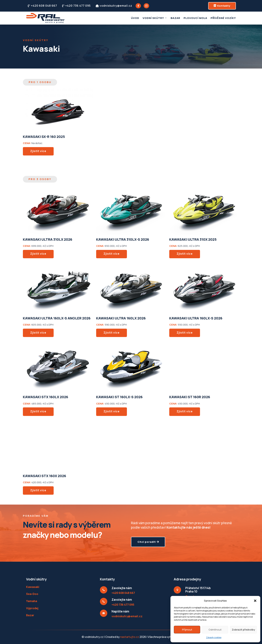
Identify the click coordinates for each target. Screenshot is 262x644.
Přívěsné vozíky (223, 18)
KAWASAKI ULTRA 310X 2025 (193, 239)
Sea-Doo (32, 594)
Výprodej (32, 608)
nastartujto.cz (130, 637)
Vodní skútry (155, 18)
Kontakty (222, 6)
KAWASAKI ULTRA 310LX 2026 (48, 239)
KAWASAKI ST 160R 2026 (190, 397)
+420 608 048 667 (42, 6)
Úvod (135, 18)
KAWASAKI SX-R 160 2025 (44, 137)
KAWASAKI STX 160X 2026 (44, 476)
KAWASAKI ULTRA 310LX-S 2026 (123, 239)
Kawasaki (33, 587)
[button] (255, 601)
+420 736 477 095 (76, 6)
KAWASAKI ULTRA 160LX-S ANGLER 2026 (57, 318)
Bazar (175, 18)
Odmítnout (215, 630)
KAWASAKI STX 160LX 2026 (46, 397)
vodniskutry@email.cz (114, 6)
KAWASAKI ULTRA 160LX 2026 (121, 318)
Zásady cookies (214, 637)
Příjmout (187, 630)
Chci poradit (147, 545)
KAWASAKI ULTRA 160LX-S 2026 (196, 318)
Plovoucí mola (195, 18)
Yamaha (32, 601)
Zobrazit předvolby (243, 630)
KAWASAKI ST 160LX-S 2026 (119, 397)
